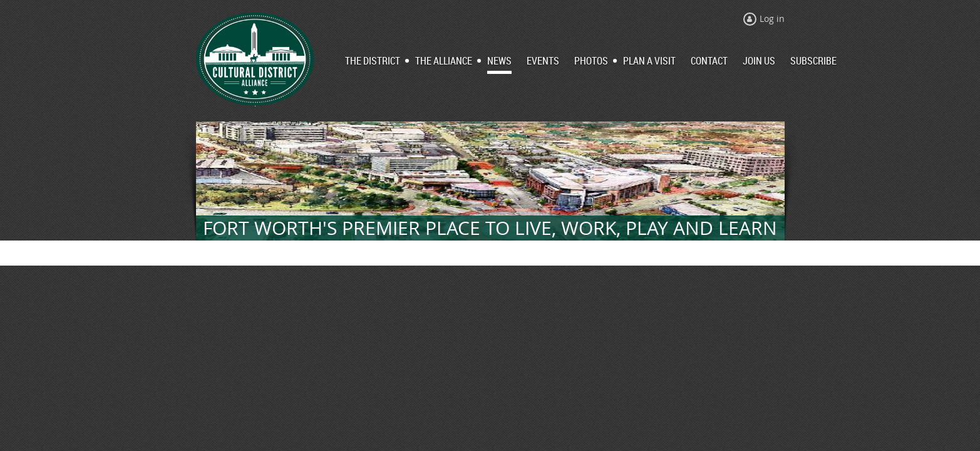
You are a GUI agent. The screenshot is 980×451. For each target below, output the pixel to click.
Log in (772, 18)
